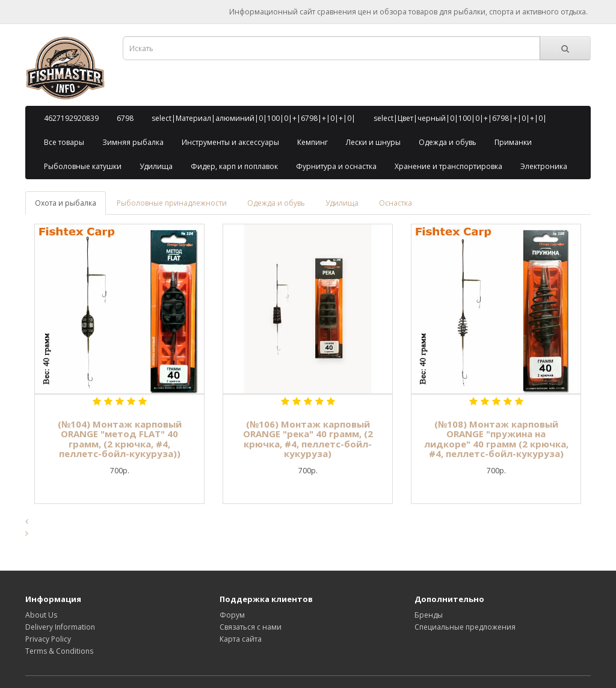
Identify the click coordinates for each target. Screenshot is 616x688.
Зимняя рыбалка (133, 142)
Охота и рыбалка (66, 203)
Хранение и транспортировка (448, 166)
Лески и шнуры (373, 142)
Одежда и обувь (448, 142)
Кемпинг (313, 142)
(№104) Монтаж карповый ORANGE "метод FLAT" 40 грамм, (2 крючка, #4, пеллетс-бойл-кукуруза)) (120, 439)
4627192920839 (71, 118)
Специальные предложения (465, 627)
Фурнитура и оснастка (336, 166)
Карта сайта (241, 639)
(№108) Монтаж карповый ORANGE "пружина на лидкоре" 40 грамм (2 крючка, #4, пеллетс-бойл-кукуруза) (496, 439)
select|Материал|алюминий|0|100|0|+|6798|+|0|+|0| (254, 118)
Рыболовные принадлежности (172, 203)
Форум (232, 615)
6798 (125, 118)
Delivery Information (60, 627)
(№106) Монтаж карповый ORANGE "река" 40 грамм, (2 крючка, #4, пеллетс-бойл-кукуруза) (308, 439)
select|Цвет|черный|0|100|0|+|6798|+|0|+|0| (460, 118)
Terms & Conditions (59, 651)
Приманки (513, 142)
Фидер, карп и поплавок (234, 166)
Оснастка (396, 203)
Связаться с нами (251, 627)
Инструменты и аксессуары (230, 142)
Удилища (156, 166)
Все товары (64, 142)
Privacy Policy (48, 639)
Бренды (429, 615)
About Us (41, 615)
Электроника (544, 166)
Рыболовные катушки (83, 166)
